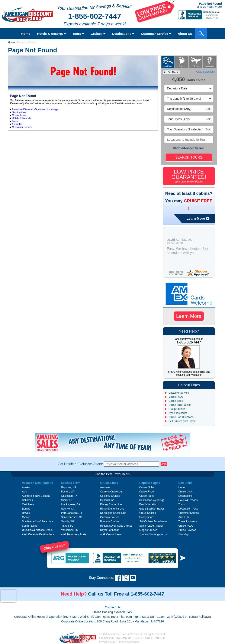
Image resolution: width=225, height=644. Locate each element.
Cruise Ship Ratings (178, 405)
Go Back (171, 72)
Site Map (183, 534)
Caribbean (28, 504)
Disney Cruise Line (111, 504)
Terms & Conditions (128, 642)
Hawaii (26, 513)
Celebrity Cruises (110, 496)
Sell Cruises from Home (180, 421)
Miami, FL (67, 500)
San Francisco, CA (72, 517)
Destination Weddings (152, 500)
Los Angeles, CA (71, 504)
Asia (24, 492)
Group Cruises (175, 409)
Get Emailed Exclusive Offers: (80, 464)
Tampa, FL (67, 526)
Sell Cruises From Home (153, 521)
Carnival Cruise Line (112, 492)
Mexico (26, 517)
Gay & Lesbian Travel (152, 509)
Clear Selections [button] (205, 72)
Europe (26, 509)
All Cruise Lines (111, 534)
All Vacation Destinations (38, 534)
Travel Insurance (176, 413)
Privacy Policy (107, 642)
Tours (78, 34)
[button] (183, 558)
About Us (185, 34)
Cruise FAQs (174, 397)
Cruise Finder (147, 492)
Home (26, 34)
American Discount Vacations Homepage (35, 109)
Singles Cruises (148, 530)
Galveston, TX (69, 496)
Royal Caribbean (110, 530)
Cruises (98, 34)
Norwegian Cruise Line (113, 513)
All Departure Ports (74, 534)
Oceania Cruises (110, 517)
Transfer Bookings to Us (153, 534)
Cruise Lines (19, 115)
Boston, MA (68, 492)
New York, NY (69, 509)
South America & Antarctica (37, 521)
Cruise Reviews (187, 530)
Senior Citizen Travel (151, 526)
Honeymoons (147, 517)
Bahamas (27, 500)
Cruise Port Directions (179, 417)
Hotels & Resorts (51, 34)
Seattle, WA (68, 521)
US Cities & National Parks (37, 530)
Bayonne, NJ (69, 487)
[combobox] (189, 140)
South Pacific (29, 526)
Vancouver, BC (70, 530)
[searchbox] (188, 140)
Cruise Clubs (147, 487)
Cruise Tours (174, 401)
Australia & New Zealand (36, 496)
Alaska (26, 487)
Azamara (105, 487)
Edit (189, 109)
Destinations (123, 34)
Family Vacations (149, 504)
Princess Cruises (110, 521)
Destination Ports (188, 509)
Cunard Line (107, 500)
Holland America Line (112, 509)
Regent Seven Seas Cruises (116, 526)
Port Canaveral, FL (72, 513)
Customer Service (156, 34)
